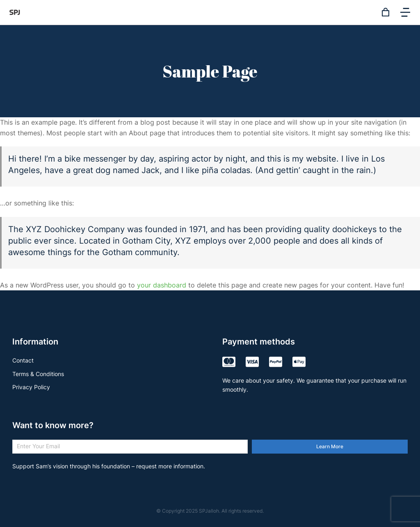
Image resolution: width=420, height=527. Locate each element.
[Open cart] (386, 12)
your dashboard (162, 285)
